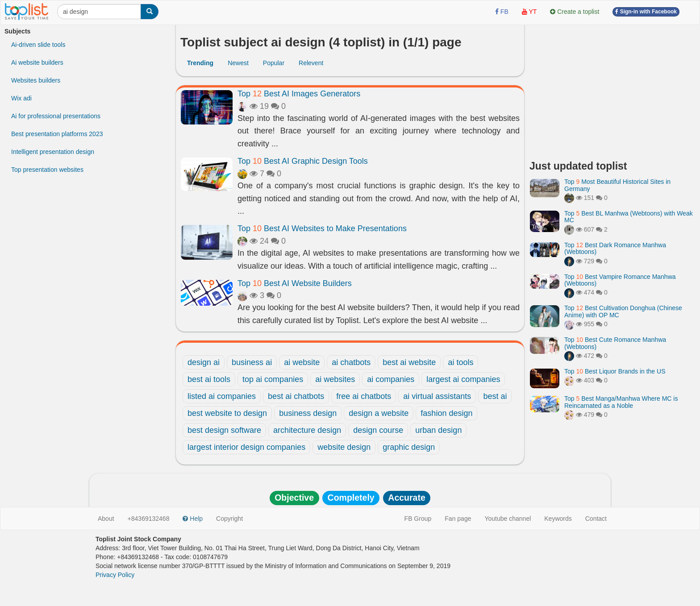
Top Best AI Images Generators (299, 94)
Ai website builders (37, 62)
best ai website (409, 362)
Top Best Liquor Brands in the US (615, 371)
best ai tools (209, 379)
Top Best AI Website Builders (295, 283)
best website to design (227, 413)
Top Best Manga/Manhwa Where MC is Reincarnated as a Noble (621, 402)
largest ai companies (463, 379)
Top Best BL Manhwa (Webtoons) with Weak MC (629, 217)
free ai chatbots (364, 396)
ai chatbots (351, 362)
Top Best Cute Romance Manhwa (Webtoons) (615, 343)
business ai (252, 362)
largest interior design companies (246, 447)
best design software (224, 430)
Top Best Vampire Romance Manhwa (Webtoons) (620, 280)
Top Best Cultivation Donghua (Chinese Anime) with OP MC (623, 311)
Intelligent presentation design (53, 152)
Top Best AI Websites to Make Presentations (322, 228)
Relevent (311, 63)
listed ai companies (222, 396)
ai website (302, 362)
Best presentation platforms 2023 (57, 134)
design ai (204, 362)
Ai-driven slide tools (38, 45)
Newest (238, 63)
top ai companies (273, 379)
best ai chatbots (296, 396)
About (106, 519)
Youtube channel (508, 519)
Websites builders (36, 80)
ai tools (460, 362)
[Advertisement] (612, 89)
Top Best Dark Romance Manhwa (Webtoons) (615, 248)
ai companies (391, 379)
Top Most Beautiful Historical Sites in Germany (617, 185)
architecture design (307, 430)
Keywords (558, 519)
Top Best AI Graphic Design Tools (303, 161)
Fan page (458, 519)
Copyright (229, 519)
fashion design (446, 413)
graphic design (409, 447)
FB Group (418, 519)
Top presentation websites (47, 170)
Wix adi (21, 98)
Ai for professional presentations (56, 116)
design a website (379, 413)
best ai (495, 396)
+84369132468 (149, 519)
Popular (274, 63)
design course (378, 430)
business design (308, 413)
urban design (438, 430)
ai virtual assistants (437, 396)
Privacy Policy (115, 575)
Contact (596, 519)
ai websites (335, 379)
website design (344, 447)
